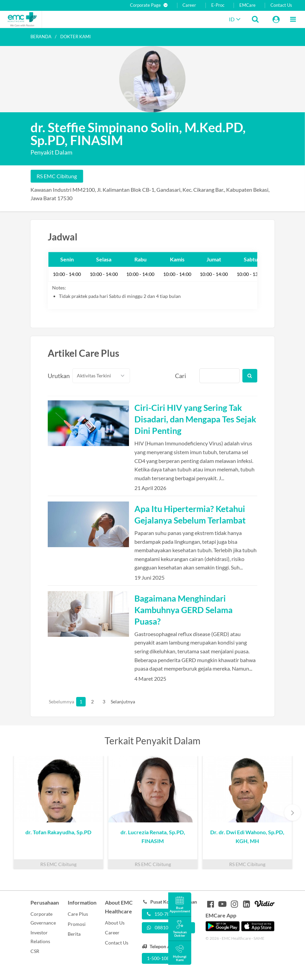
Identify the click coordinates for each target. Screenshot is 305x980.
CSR (35, 951)
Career (189, 5)
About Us (115, 923)
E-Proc (218, 5)
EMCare (247, 5)
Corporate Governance (43, 918)
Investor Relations (40, 937)
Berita (74, 934)
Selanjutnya (115, 702)
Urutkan (56, 376)
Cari (181, 376)
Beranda (41, 37)
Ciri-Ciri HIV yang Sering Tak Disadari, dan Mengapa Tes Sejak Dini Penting (195, 419)
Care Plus (78, 914)
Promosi (77, 924)
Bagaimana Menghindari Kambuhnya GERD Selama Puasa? (183, 610)
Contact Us (281, 5)
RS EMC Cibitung (57, 176)
